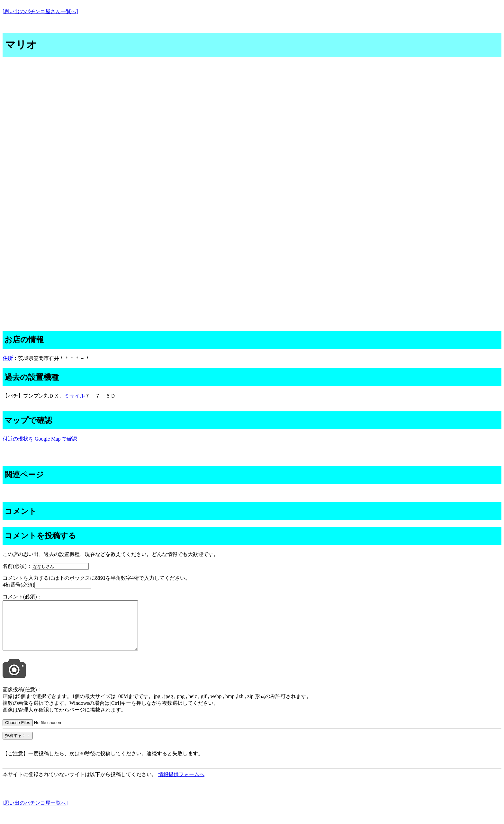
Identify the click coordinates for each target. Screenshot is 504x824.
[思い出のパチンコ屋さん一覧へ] (40, 11)
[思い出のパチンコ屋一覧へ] (35, 813)
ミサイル (75, 396)
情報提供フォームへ (181, 784)
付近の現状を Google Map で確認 (40, 439)
